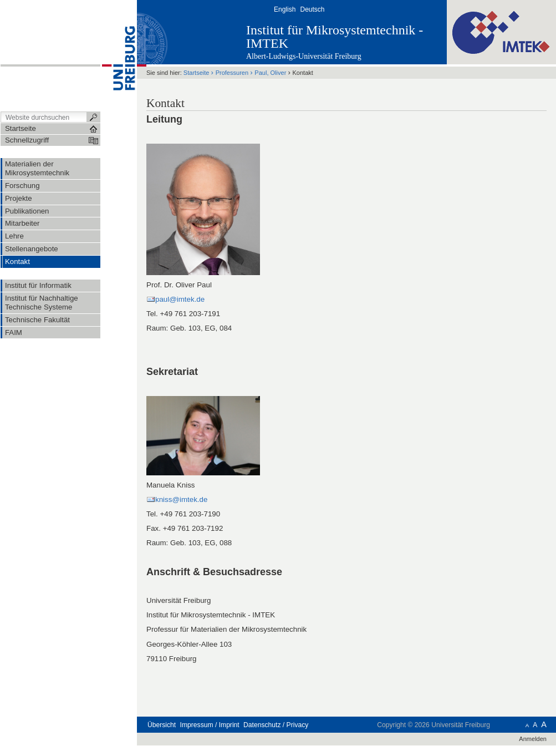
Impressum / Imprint (210, 725)
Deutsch (312, 9)
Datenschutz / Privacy (276, 725)
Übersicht (162, 725)
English (285, 9)
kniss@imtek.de (181, 499)
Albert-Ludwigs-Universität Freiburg (304, 56)
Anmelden (533, 739)
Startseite (197, 73)
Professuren (232, 73)
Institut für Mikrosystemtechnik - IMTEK (335, 37)
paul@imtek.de (180, 299)
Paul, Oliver (270, 73)
